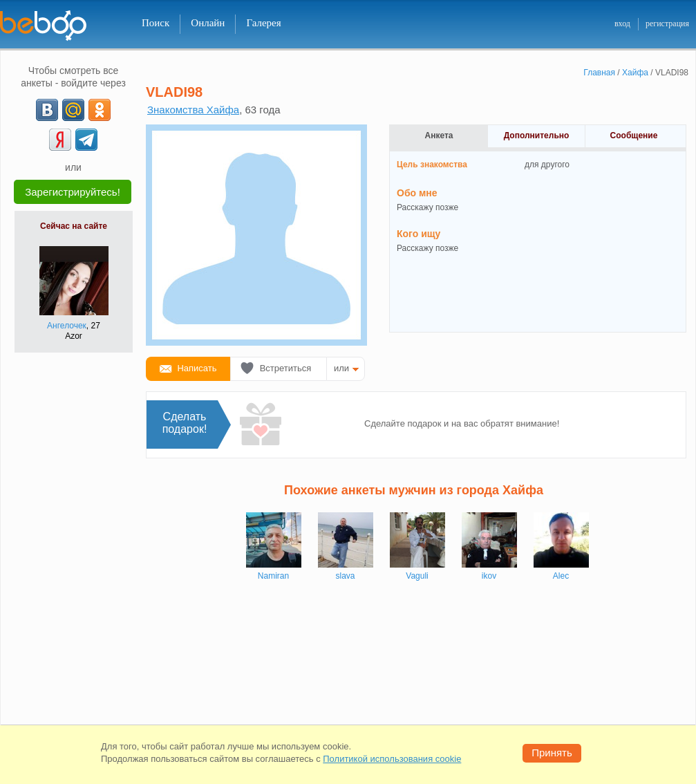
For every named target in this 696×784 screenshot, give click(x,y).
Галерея (263, 23)
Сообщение (634, 136)
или (341, 368)
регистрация (667, 24)
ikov (489, 576)
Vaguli (417, 576)
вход (622, 24)
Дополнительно (537, 136)
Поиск (156, 23)
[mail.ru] (73, 110)
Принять (552, 753)
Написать (197, 368)
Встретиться (286, 368)
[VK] (47, 110)
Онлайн (208, 23)
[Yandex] (60, 140)
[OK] (100, 110)
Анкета (439, 136)
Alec (561, 576)
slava (345, 576)
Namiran (273, 576)
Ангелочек (67, 326)
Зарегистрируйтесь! (73, 192)
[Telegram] (86, 140)
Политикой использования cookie (392, 759)
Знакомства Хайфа (193, 110)
